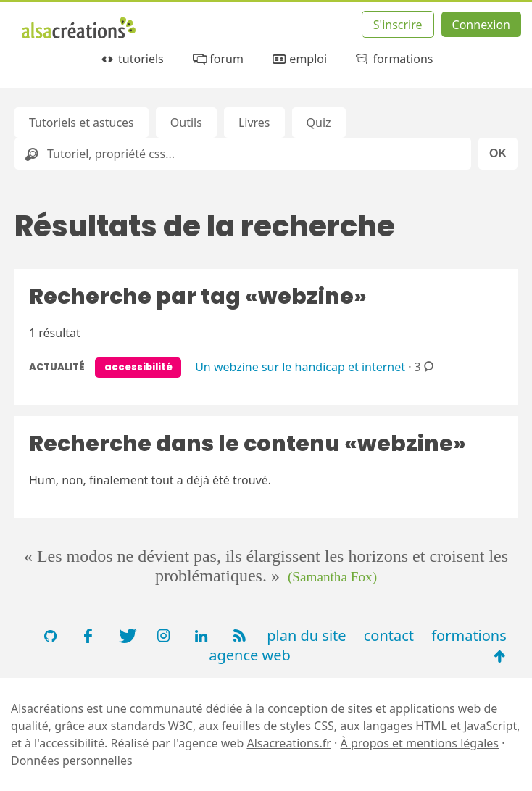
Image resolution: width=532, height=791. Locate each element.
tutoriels (132, 59)
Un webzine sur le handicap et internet (300, 366)
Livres (254, 123)
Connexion (481, 25)
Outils (186, 123)
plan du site (306, 635)
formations (393, 59)
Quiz (319, 123)
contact (389, 635)
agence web (250, 655)
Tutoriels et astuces (82, 123)
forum (217, 59)
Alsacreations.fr (289, 743)
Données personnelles (72, 761)
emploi (299, 59)
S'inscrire (398, 25)
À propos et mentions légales (420, 743)
